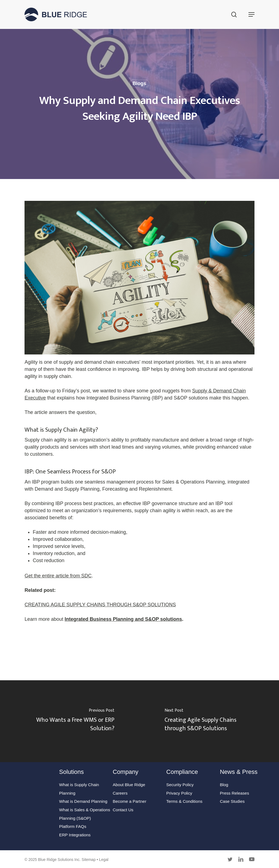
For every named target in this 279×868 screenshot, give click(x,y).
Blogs (139, 83)
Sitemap (89, 860)
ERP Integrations (75, 835)
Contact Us (123, 810)
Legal (104, 860)
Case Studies (232, 801)
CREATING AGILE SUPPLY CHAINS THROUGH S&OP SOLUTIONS (100, 605)
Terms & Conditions (184, 801)
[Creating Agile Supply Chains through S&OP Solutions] (209, 721)
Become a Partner (130, 801)
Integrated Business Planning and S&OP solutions (123, 619)
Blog (224, 785)
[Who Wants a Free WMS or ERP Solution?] (70, 721)
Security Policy (180, 785)
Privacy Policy (179, 793)
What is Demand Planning (83, 801)
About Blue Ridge (129, 785)
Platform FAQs (73, 826)
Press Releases (234, 793)
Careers (120, 793)
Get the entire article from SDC (58, 576)
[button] (251, 14)
